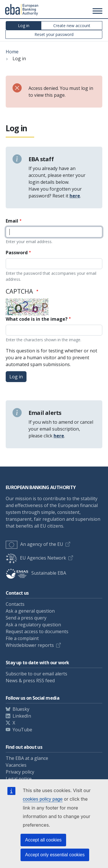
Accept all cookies (43, 840)
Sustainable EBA (36, 573)
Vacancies (16, 765)
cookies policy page (43, 799)
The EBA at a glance (27, 758)
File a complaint (22, 638)
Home (12, 52)
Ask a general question (30, 611)
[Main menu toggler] (97, 11)
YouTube (22, 730)
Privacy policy (20, 772)
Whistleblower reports (30, 645)
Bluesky (21, 709)
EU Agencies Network (36, 558)
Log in (24, 26)
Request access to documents (37, 631)
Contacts (15, 604)
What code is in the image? (37, 319)
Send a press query (26, 618)
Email (12, 221)
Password (17, 253)
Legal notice (19, 779)
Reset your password (54, 34)
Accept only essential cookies (55, 855)
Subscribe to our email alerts (36, 674)
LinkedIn (22, 716)
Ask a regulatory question (33, 625)
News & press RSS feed (30, 681)
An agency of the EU (34, 544)
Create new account (72, 26)
